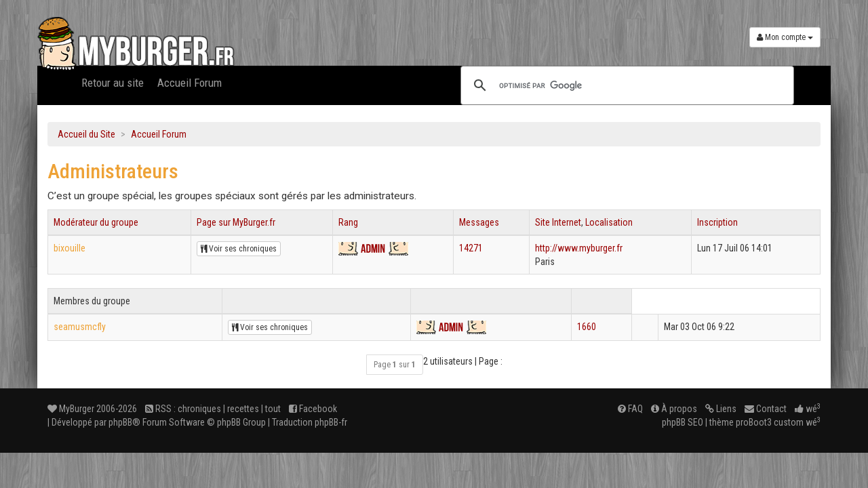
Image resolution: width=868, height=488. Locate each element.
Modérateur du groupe (96, 222)
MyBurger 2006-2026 (92, 409)
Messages (479, 222)
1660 (587, 327)
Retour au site (113, 83)
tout (273, 409)
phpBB (120, 422)
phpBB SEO (683, 422)
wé (808, 409)
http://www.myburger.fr (579, 248)
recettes (243, 409)
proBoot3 (754, 422)
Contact (766, 409)
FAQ (630, 409)
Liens (721, 409)
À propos (674, 409)
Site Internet (558, 222)
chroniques (199, 409)
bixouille (70, 248)
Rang (348, 222)
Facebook (313, 409)
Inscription (717, 222)
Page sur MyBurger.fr (236, 222)
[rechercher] (625, 85)
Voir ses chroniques (239, 249)
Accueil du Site (86, 134)
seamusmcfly (80, 327)
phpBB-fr (331, 422)
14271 (471, 248)
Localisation (609, 222)
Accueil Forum (190, 83)
